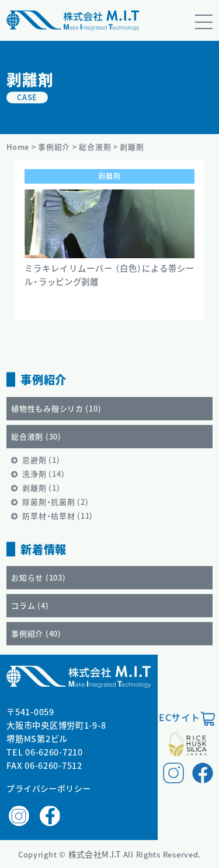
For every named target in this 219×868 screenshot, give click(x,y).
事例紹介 (54, 147)
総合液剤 (95, 147)
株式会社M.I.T (96, 854)
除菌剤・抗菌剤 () (55, 502)
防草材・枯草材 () (58, 516)
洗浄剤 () (43, 474)
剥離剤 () (41, 488)
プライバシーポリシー (48, 788)
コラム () (30, 605)
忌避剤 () (41, 460)
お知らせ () (38, 577)
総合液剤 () (36, 436)
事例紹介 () (36, 633)
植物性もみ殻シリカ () (56, 408)
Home (18, 147)
